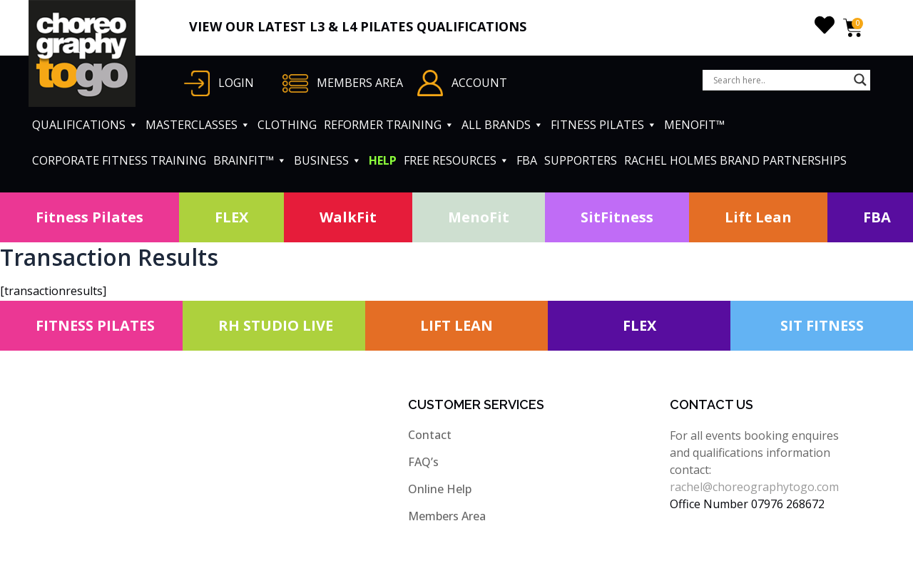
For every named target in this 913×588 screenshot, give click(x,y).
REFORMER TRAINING (389, 125)
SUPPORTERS (581, 160)
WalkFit (348, 217)
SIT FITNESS (822, 325)
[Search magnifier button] (860, 80)
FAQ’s (423, 462)
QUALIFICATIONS (85, 125)
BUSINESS (328, 160)
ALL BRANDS (503, 125)
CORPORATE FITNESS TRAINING (119, 160)
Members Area (447, 516)
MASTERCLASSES (198, 125)
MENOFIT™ (694, 125)
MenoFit (479, 217)
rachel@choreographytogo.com (754, 487)
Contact (430, 435)
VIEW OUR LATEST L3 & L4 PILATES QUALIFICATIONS (358, 26)
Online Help (440, 489)
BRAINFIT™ (250, 160)
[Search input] (780, 80)
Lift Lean (758, 217)
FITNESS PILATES (604, 125)
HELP (383, 160)
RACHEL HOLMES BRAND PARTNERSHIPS (735, 160)
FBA (527, 160)
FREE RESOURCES (456, 160)
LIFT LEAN (456, 325)
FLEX (231, 217)
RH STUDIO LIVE (276, 325)
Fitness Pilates (90, 217)
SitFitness (617, 217)
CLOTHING (287, 125)
